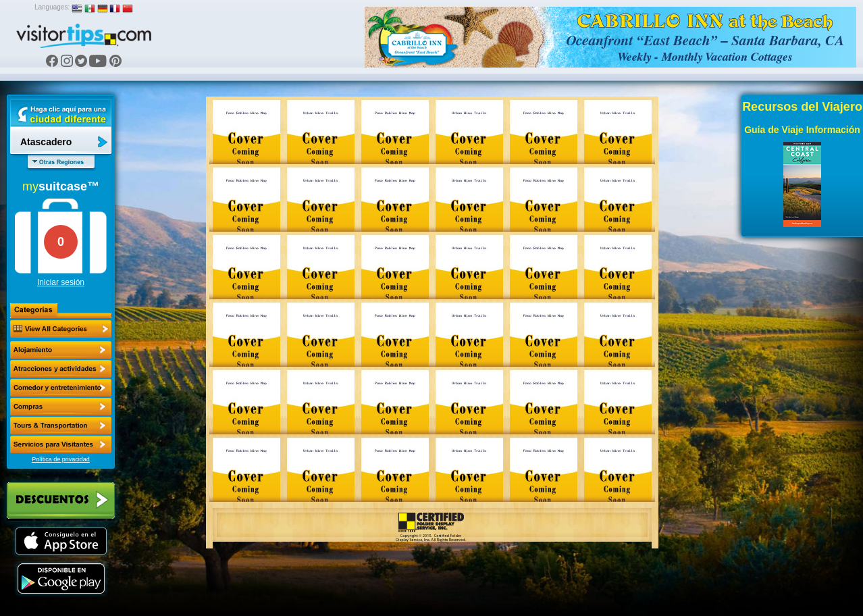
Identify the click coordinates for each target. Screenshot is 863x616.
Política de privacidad (61, 459)
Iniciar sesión (61, 282)
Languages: (52, 7)
